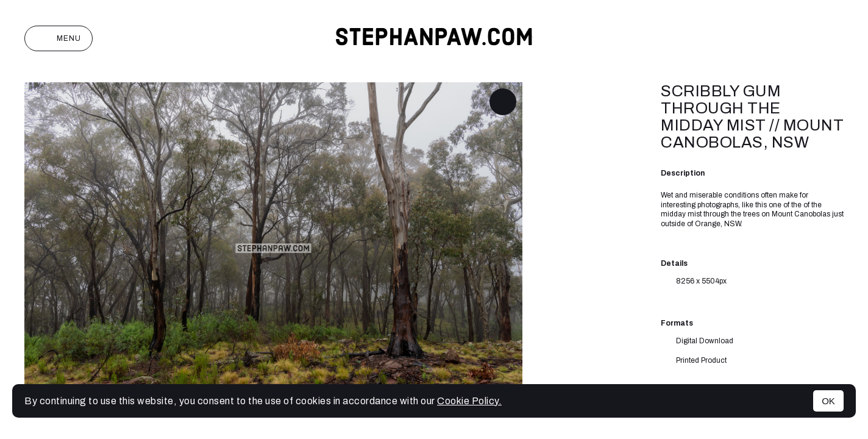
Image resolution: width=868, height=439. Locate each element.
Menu (59, 38)
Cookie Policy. (469, 401)
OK (828, 401)
